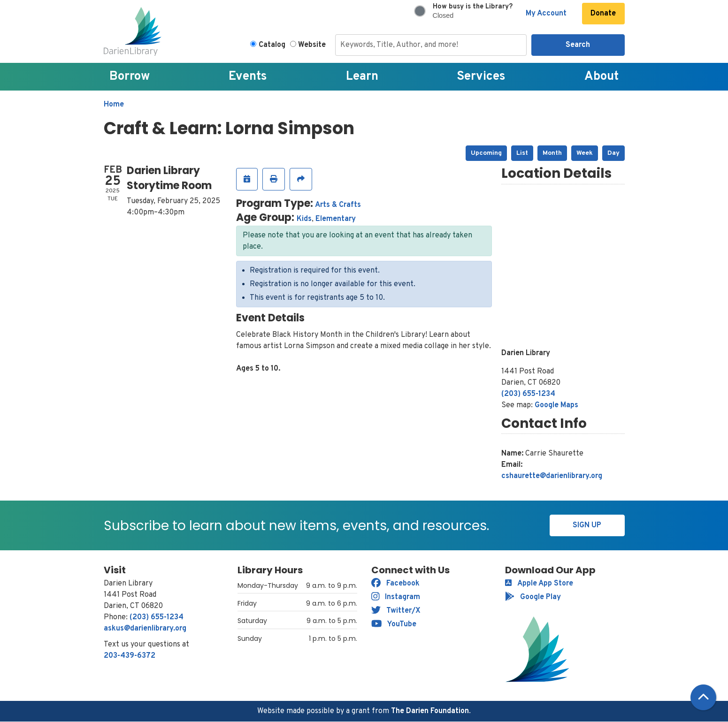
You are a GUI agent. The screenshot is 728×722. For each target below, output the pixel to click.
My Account (546, 14)
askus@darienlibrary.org (145, 629)
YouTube (394, 624)
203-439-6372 (130, 656)
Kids (304, 219)
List (522, 153)
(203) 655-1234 (528, 394)
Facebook (395, 584)
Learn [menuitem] (362, 77)
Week (585, 153)
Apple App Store (539, 584)
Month (552, 153)
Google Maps (556, 405)
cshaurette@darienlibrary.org (552, 476)
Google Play (533, 597)
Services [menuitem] (481, 77)
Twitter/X (396, 611)
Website (312, 45)
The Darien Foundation (430, 711)
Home (114, 105)
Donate (603, 14)
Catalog (272, 45)
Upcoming (486, 153)
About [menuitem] (602, 77)
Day (613, 153)
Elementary (336, 219)
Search (578, 45)
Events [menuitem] (248, 77)
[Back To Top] (703, 697)
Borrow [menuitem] (130, 77)
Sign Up (587, 525)
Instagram (396, 597)
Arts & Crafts (338, 205)
